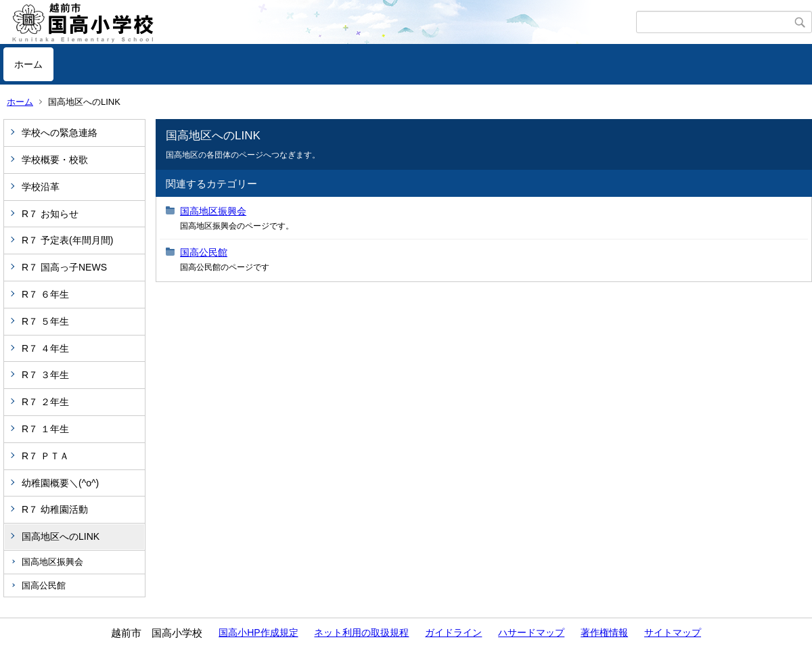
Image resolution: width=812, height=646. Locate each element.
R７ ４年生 (45, 348)
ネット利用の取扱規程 (361, 632)
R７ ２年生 (45, 402)
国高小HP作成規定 (258, 632)
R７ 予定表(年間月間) (67, 240)
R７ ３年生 (45, 375)
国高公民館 (44, 585)
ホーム (28, 64)
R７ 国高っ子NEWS (64, 267)
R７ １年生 (45, 429)
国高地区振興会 (52, 562)
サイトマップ (673, 632)
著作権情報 (604, 632)
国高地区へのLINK (61, 536)
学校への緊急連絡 (60, 133)
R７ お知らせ (50, 214)
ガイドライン (453, 632)
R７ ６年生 (45, 294)
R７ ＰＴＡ (45, 456)
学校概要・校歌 (55, 160)
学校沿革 (41, 187)
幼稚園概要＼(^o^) (60, 483)
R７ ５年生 (45, 321)
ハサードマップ (531, 632)
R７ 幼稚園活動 (55, 509)
